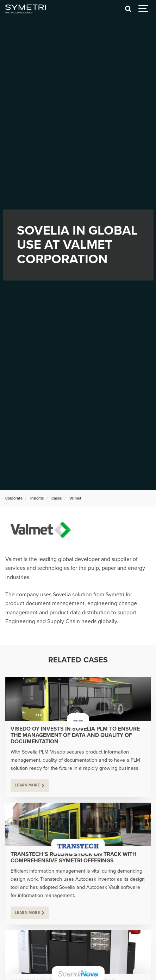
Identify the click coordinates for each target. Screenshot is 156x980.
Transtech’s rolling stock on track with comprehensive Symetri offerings (74, 857)
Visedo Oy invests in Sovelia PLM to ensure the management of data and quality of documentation (75, 735)
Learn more (27, 785)
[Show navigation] (144, 9)
